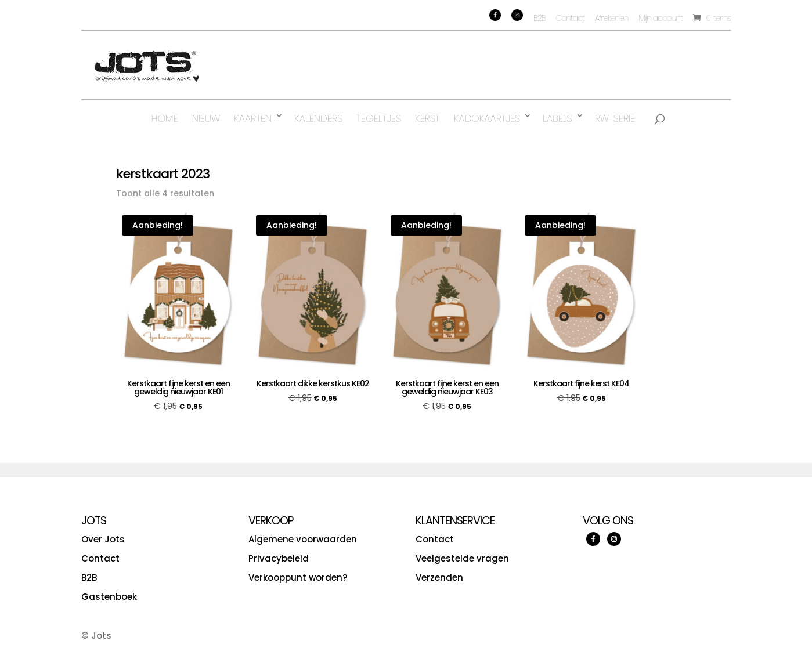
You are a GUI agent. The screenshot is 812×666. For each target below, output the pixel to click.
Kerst (427, 118)
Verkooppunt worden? (298, 578)
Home (165, 118)
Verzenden (439, 578)
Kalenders (318, 118)
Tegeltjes (379, 118)
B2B (539, 18)
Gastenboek (109, 597)
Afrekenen (612, 18)
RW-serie (615, 118)
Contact (570, 18)
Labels (557, 118)
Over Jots (103, 539)
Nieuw (206, 118)
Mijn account (661, 18)
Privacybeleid (279, 558)
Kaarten (253, 118)
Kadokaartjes (487, 118)
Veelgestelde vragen (462, 558)
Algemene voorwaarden (303, 539)
